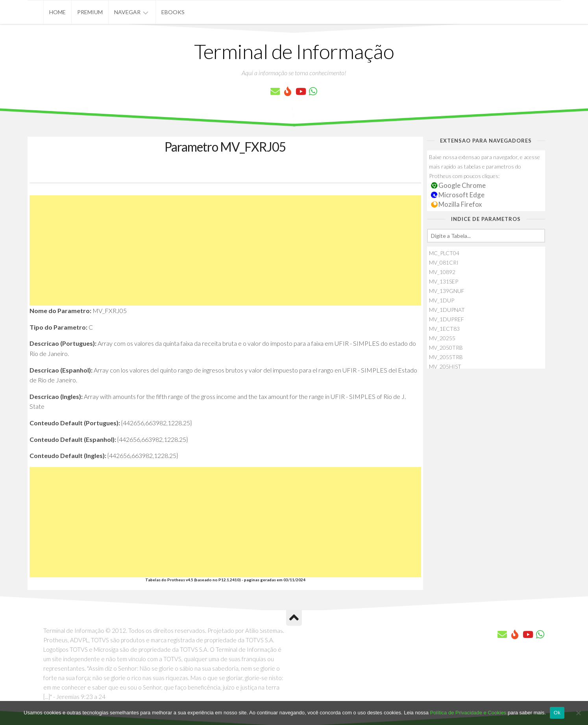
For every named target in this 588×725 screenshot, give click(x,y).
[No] (578, 713)
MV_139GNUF (447, 291)
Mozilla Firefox (457, 204)
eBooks (173, 12)
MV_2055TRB (446, 357)
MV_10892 (442, 272)
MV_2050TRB (446, 348)
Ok (557, 713)
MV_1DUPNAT (447, 310)
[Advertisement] (225, 250)
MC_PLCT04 (444, 253)
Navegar (127, 12)
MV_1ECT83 (444, 329)
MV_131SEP (444, 281)
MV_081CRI (444, 262)
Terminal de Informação (294, 51)
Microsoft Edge (458, 195)
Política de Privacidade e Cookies (468, 713)
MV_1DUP (442, 300)
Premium (90, 12)
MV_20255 (442, 338)
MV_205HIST (445, 366)
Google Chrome (459, 185)
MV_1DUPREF (447, 319)
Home (57, 12)
